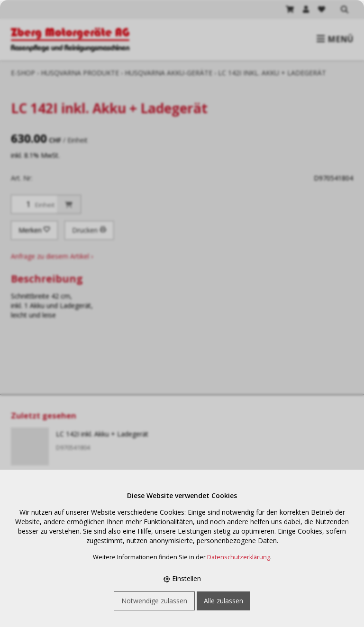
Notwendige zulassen (154, 601)
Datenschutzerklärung (239, 557)
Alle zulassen (223, 601)
